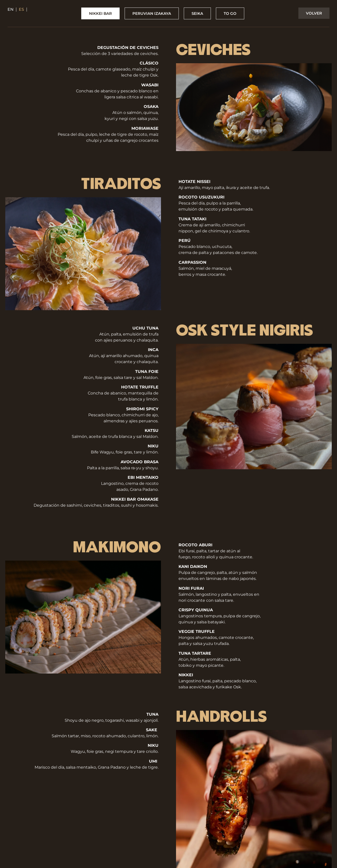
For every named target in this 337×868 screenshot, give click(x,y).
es (21, 10)
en (11, 10)
